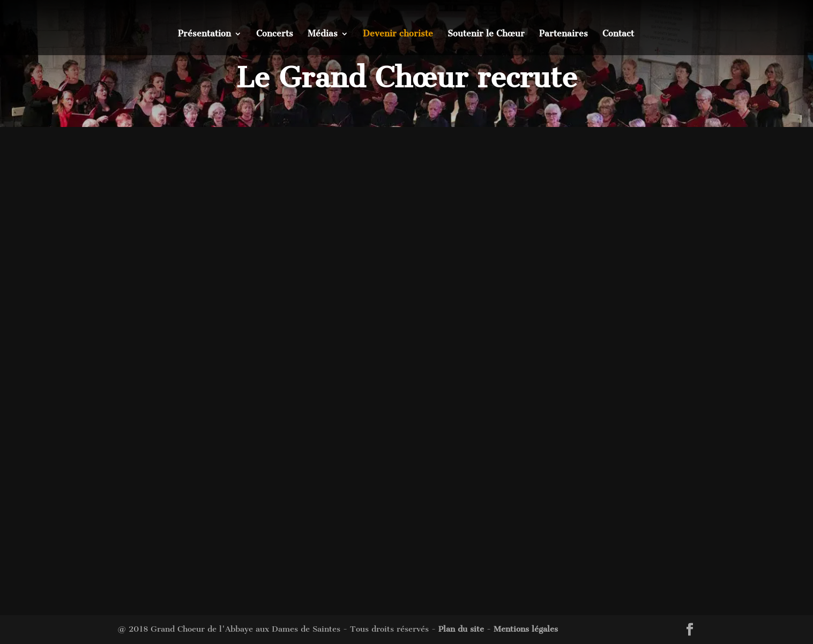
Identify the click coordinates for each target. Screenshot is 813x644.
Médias (323, 34)
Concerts (275, 34)
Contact (618, 34)
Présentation (204, 34)
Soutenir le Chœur (486, 34)
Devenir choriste (398, 34)
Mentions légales (526, 629)
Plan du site (461, 629)
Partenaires (564, 34)
